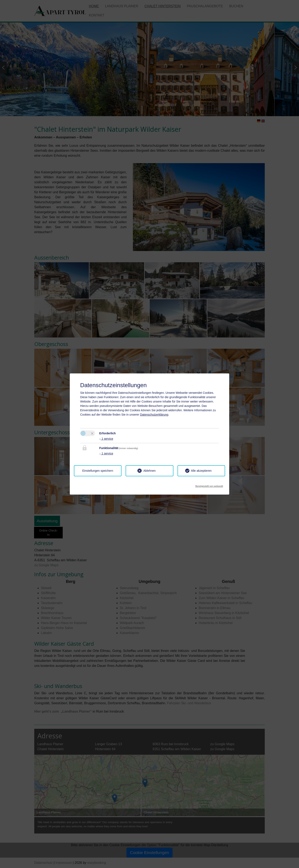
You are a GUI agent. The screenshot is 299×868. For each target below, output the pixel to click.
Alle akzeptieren (201, 471)
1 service (106, 439)
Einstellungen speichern (98, 471)
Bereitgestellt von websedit (209, 485)
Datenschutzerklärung (154, 415)
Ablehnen (149, 471)
